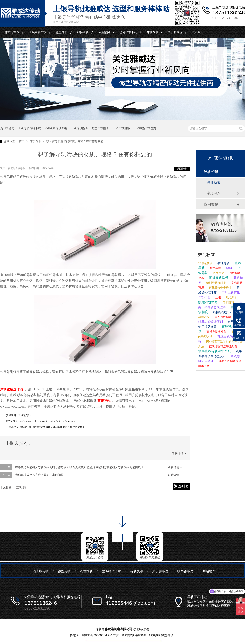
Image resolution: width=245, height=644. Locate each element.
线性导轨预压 (222, 312)
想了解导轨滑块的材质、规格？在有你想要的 (75, 141)
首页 (22, 141)
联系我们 (198, 32)
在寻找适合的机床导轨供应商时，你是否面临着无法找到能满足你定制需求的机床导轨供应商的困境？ (79, 467)
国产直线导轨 (223, 317)
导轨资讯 (152, 32)
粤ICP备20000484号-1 (97, 635)
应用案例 (104, 32)
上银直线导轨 (38, 32)
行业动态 (214, 183)
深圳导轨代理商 (216, 283)
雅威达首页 (12, 32)
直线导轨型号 (218, 278)
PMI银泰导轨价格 (56, 128)
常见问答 (214, 193)
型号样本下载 (128, 32)
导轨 (229, 268)
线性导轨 (223, 263)
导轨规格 (228, 302)
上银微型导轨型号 (145, 128)
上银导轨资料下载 (29, 128)
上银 (218, 297)
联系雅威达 (185, 571)
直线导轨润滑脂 (216, 332)
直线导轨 (22, 487)
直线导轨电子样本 (220, 288)
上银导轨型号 (79, 128)
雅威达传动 (205, 263)
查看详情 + (175, 467)
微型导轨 (62, 32)
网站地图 (209, 571)
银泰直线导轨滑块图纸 (215, 351)
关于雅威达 (175, 32)
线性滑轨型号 (208, 302)
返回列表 (182, 169)
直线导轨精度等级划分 (223, 346)
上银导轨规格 (121, 128)
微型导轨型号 (100, 128)
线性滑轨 (83, 32)
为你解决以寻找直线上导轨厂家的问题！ (41, 475)
